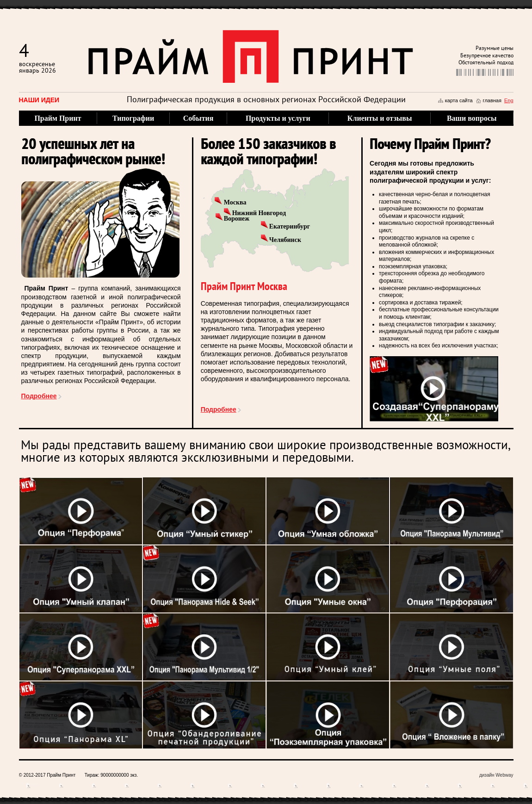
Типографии (133, 118)
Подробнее (39, 396)
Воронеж (237, 219)
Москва (235, 202)
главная (492, 100)
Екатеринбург (290, 226)
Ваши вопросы (472, 118)
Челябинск (285, 240)
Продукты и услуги (278, 118)
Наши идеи (39, 100)
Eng (509, 100)
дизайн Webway (496, 775)
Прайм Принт (58, 118)
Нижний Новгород (259, 213)
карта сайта (459, 100)
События (198, 118)
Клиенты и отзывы (380, 118)
